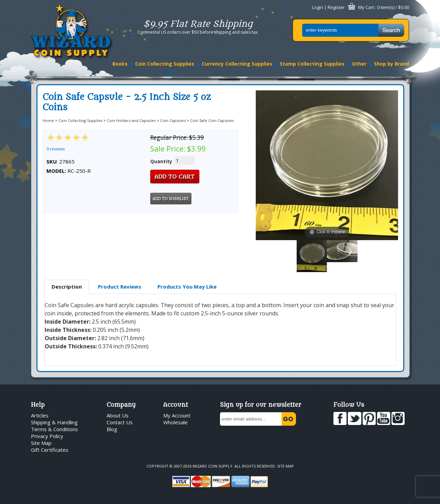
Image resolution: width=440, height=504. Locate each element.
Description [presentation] (67, 287)
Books (120, 64)
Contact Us (120, 422)
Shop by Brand (392, 64)
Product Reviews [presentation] (120, 287)
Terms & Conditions (54, 429)
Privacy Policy (47, 436)
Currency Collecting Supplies (237, 64)
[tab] (67, 287)
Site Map (41, 443)
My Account (177, 415)
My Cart (366, 7)
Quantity (161, 161)
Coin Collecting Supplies (165, 64)
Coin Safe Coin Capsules (212, 120)
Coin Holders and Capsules (131, 120)
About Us (118, 415)
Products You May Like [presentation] (187, 287)
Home (48, 120)
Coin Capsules (173, 120)
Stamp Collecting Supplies (312, 64)
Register (336, 7)
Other (359, 64)
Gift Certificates (50, 450)
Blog (112, 429)
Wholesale (175, 422)
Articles (40, 415)
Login (318, 7)
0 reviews (56, 149)
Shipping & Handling (54, 422)
